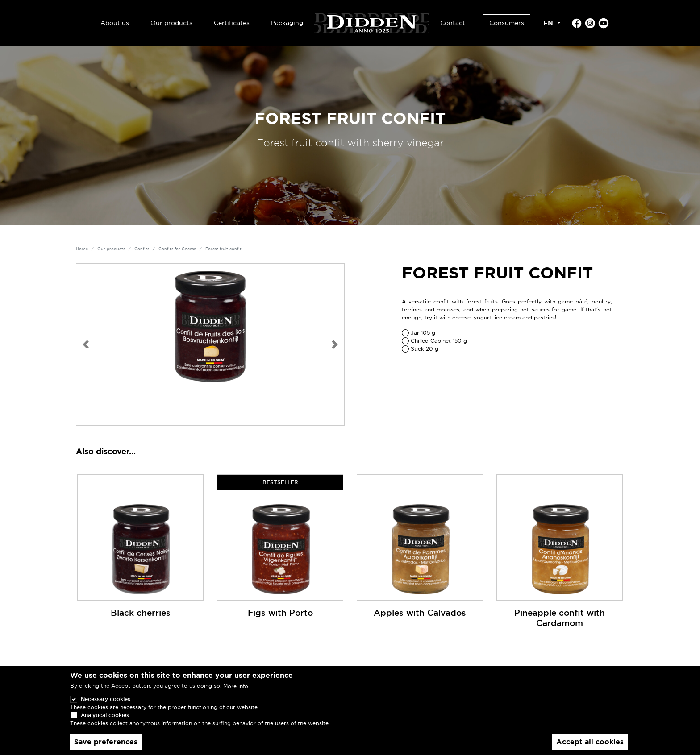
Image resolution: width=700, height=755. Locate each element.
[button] (86, 344)
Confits (142, 249)
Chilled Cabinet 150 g (439, 341)
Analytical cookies (105, 722)
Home (82, 249)
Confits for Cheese (177, 249)
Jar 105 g (423, 333)
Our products (171, 23)
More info (236, 694)
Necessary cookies (106, 706)
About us (115, 23)
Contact (453, 23)
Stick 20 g (425, 349)
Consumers (507, 23)
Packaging (287, 23)
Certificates (232, 23)
